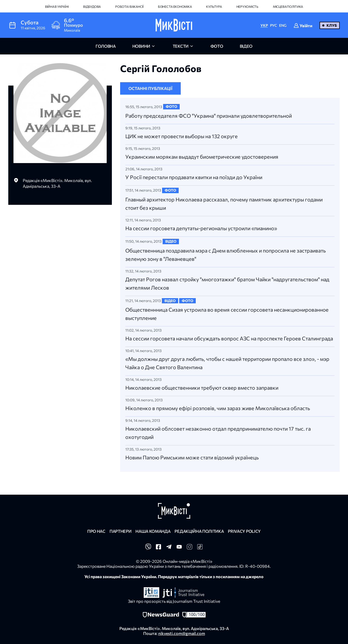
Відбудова (92, 6)
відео (246, 46)
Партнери (120, 531)
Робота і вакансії (129, 6)
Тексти (181, 46)
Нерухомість (247, 6)
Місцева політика (288, 6)
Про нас (96, 531)
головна (106, 46)
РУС (274, 25)
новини (141, 46)
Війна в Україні (57, 6)
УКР (264, 25)
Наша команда (153, 531)
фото (217, 46)
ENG (283, 25)
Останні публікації (150, 88)
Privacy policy (244, 531)
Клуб (332, 25)
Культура (214, 6)
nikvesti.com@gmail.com (182, 633)
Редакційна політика (199, 531)
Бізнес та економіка (175, 6)
